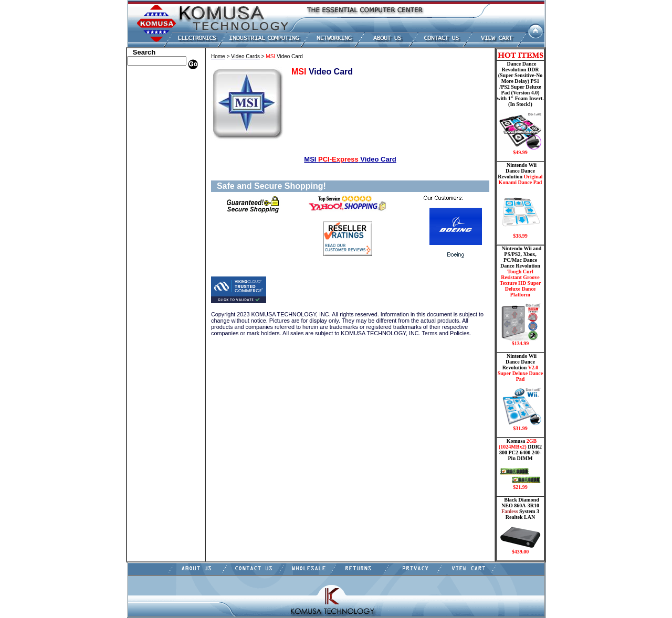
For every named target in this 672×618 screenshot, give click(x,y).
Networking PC (151, 190)
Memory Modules (154, 167)
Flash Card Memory (157, 159)
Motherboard (148, 183)
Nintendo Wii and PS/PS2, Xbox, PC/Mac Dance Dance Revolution (520, 296)
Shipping (142, 222)
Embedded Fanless (155, 151)
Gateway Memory (154, 246)
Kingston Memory (154, 104)
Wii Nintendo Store (156, 214)
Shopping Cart (150, 261)
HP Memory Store (154, 96)
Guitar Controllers (155, 253)
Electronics (145, 143)
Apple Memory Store (158, 80)
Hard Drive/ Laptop (157, 135)
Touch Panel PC (151, 198)
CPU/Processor (150, 112)
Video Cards (146, 206)
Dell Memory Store (155, 88)
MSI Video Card (350, 159)
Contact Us (145, 269)
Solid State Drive (153, 230)
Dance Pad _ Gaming (158, 120)
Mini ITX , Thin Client (160, 175)
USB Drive (144, 238)
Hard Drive (145, 127)
